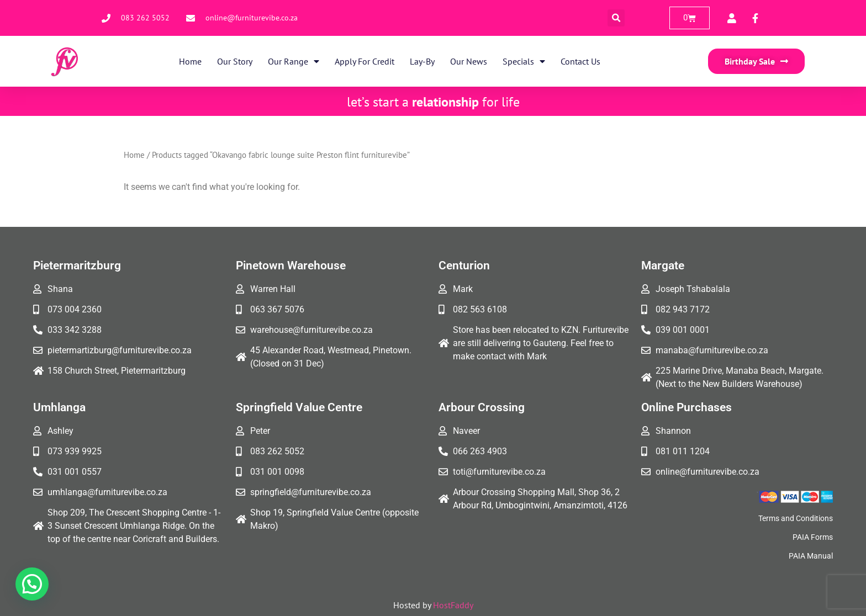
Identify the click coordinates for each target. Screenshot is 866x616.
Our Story (235, 61)
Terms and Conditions (796, 518)
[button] (616, 18)
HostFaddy (453, 605)
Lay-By (422, 61)
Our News (469, 61)
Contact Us (580, 61)
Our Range (294, 61)
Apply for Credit (365, 61)
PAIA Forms (813, 537)
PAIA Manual (811, 556)
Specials (524, 61)
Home (190, 61)
